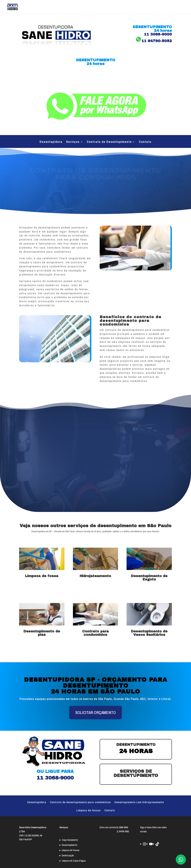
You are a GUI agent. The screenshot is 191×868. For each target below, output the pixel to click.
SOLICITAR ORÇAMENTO (95, 712)
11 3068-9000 (95, 76)
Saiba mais (42, 588)
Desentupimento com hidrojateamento (139, 803)
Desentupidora (51, 142)
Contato (145, 142)
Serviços (73, 142)
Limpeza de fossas (88, 811)
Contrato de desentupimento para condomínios (80, 803)
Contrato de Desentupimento (109, 142)
